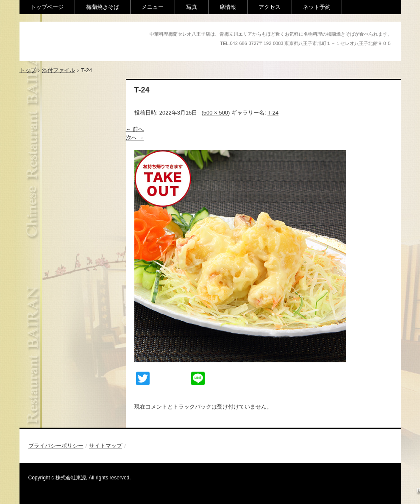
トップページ (47, 7)
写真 (192, 7)
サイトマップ (106, 446)
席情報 (228, 7)
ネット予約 (317, 7)
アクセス (270, 7)
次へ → (135, 138)
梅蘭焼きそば (103, 7)
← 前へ (135, 129)
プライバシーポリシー (56, 446)
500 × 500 (216, 113)
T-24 (273, 113)
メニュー (153, 7)
